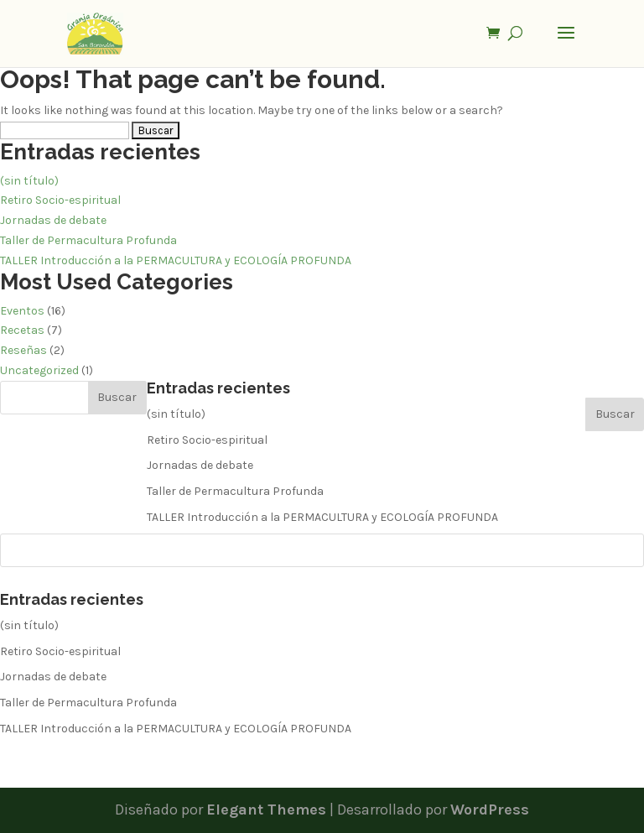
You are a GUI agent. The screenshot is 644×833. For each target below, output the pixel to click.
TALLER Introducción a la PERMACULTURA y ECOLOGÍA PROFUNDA (176, 260)
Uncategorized (39, 370)
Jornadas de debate (53, 220)
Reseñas (23, 350)
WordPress (490, 810)
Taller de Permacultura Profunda (88, 240)
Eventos (22, 311)
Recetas (22, 330)
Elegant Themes (266, 810)
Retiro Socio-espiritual (60, 200)
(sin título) (29, 181)
